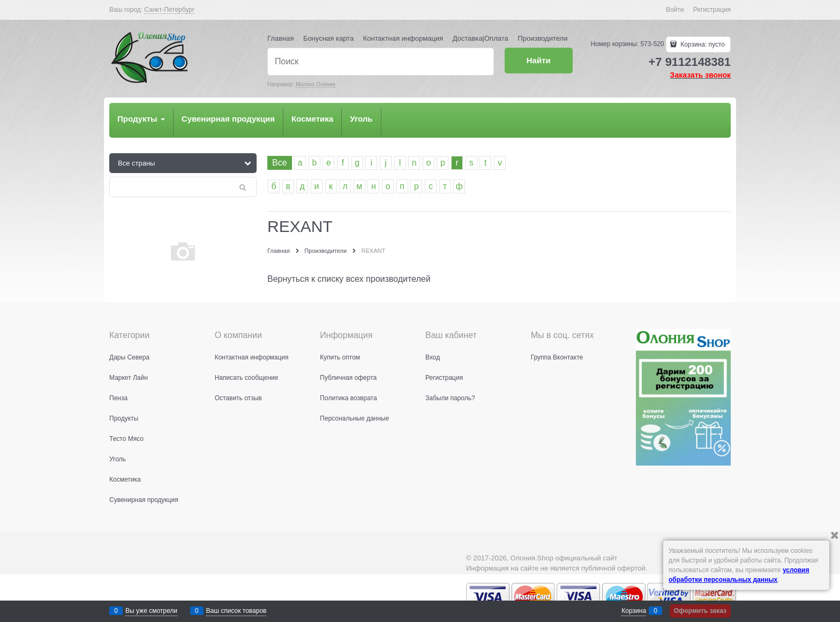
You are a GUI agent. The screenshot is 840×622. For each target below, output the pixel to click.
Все (280, 163)
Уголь (361, 119)
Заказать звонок (700, 75)
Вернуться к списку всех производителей (349, 279)
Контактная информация (403, 38)
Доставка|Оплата (481, 38)
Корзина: (702, 44)
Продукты (141, 119)
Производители (542, 38)
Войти (675, 10)
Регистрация (712, 10)
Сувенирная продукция (228, 119)
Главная (280, 38)
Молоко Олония (316, 84)
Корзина (634, 611)
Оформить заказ (700, 611)
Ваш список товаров (237, 611)
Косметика (312, 119)
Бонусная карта (328, 38)
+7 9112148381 (689, 62)
